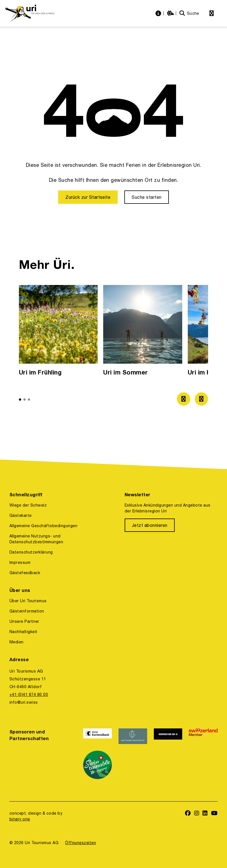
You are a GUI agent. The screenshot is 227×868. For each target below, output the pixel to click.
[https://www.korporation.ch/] (168, 736)
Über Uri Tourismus (28, 601)
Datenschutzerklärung (31, 552)
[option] (58, 332)
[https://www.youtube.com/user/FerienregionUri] (214, 814)
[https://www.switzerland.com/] (203, 736)
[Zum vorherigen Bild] (184, 399)
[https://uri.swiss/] (30, 13)
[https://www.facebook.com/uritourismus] (188, 814)
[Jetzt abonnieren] (150, 525)
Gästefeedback (25, 573)
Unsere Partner (24, 621)
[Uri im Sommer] (143, 332)
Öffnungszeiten (81, 843)
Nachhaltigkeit (24, 632)
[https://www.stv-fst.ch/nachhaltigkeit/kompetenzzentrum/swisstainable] (98, 765)
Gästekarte (21, 515)
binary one (20, 819)
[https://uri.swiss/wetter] (171, 13)
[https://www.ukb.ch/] (98, 736)
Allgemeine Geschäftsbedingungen (43, 526)
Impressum (20, 562)
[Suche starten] (146, 197)
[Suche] (189, 13)
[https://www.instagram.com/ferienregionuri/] (197, 814)
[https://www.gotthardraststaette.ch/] (133, 736)
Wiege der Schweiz (28, 505)
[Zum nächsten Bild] (201, 399)
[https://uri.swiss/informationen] (159, 13)
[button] (20, 400)
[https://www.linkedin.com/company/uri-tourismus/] (205, 814)
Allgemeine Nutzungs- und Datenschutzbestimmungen (36, 539)
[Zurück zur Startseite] (88, 197)
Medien (17, 642)
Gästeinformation (27, 611)
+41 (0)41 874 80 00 (29, 695)
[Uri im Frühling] (58, 332)
